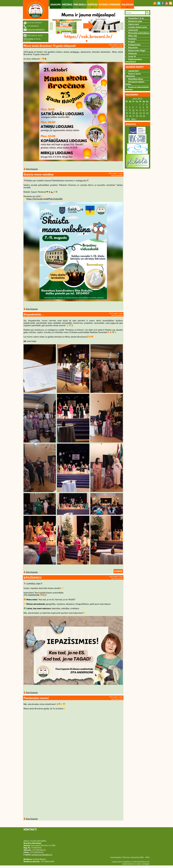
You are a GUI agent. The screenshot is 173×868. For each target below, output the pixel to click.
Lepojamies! (133, 71)
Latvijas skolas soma (137, 27)
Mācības (67, 4)
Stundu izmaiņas (110, 4)
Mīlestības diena (136, 79)
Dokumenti (133, 48)
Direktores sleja (135, 21)
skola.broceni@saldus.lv (36, 29)
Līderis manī (133, 24)
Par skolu (80, 4)
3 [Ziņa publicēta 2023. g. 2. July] (147, 104)
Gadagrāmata (134, 45)
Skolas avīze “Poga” (137, 50)
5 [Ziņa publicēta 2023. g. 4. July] (130, 107)
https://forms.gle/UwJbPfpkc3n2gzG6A (44, 199)
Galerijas (127, 4)
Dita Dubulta (32, 169)
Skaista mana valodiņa (39, 175)
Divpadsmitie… (33, 315)
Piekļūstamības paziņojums (134, 60)
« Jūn (128, 119)
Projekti (132, 42)
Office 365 (133, 36)
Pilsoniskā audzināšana (139, 33)
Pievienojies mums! (36, 700)
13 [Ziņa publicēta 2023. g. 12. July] (133, 110)
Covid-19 (132, 56)
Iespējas (92, 4)
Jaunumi (56, 4)
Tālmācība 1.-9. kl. (136, 18)
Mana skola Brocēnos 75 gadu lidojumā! (50, 46)
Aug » (134, 119)
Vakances (132, 53)
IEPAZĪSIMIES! (33, 579)
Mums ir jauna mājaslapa (133, 75)
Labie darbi (133, 30)
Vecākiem (132, 39)
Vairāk (118, 573)
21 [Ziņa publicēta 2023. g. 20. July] (137, 113)
